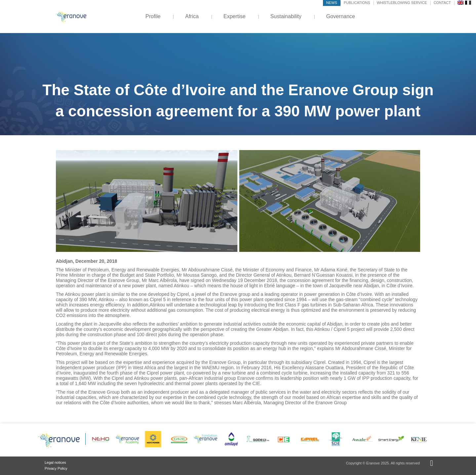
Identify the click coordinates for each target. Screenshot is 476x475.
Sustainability (286, 16)
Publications (357, 3)
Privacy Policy (56, 468)
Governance (341, 16)
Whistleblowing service (402, 3)
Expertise (235, 16)
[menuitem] (460, 2)
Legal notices (55, 462)
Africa (192, 16)
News (332, 3)
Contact (442, 3)
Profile (153, 16)
